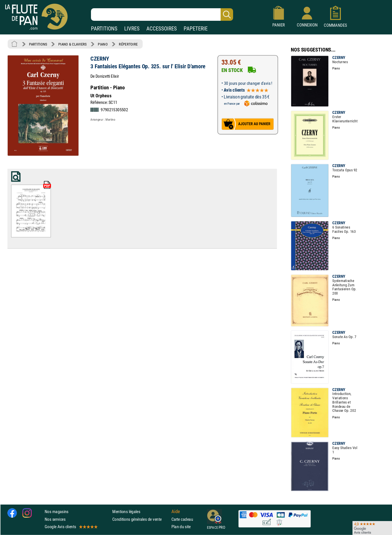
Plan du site (181, 527)
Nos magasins (57, 512)
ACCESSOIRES (162, 29)
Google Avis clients (71, 527)
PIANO (103, 44)
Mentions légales (126, 512)
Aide (176, 512)
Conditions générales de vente (141, 519)
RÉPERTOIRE (128, 44)
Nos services (55, 519)
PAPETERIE (196, 29)
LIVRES (132, 29)
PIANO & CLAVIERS (72, 44)
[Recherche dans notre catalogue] (162, 15)
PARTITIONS (104, 29)
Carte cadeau (182, 519)
